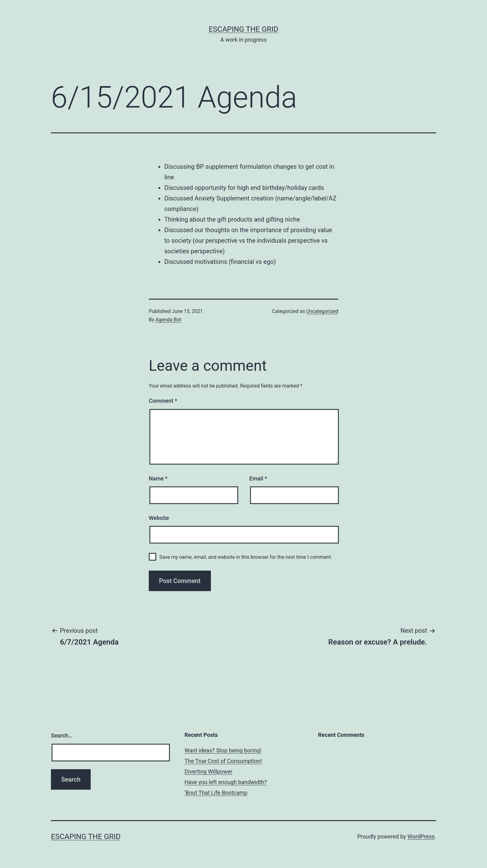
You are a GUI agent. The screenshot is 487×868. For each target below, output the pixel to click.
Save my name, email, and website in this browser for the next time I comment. (246, 557)
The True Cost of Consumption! (223, 761)
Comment (163, 401)
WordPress (421, 836)
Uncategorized (322, 311)
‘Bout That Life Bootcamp (216, 793)
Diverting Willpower (208, 772)
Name (158, 478)
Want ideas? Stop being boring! (223, 750)
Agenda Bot (168, 320)
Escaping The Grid (243, 29)
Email (258, 478)
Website (159, 518)
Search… (62, 735)
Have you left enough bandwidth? (226, 782)
